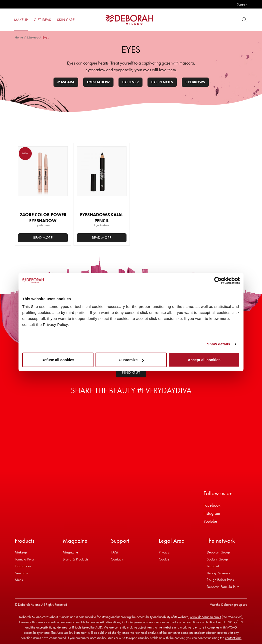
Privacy (164, 552)
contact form (233, 638)
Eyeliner (130, 82)
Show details (219, 344)
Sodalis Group (217, 559)
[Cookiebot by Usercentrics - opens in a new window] (218, 280)
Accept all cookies (204, 360)
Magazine (70, 552)
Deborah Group (218, 552)
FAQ (114, 552)
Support (242, 4)
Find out (131, 372)
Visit (213, 604)
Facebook (212, 505)
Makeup (33, 37)
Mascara (66, 82)
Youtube (210, 521)
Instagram (212, 513)
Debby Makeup (218, 573)
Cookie (164, 559)
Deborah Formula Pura (223, 587)
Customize (131, 360)
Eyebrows (195, 82)
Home (19, 37)
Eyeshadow (98, 82)
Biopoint (213, 566)
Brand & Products (75, 559)
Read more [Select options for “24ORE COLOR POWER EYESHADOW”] (43, 238)
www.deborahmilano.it (205, 617)
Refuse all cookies (58, 360)
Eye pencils (162, 82)
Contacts (117, 559)
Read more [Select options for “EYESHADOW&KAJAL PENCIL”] (102, 238)
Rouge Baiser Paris (220, 580)
